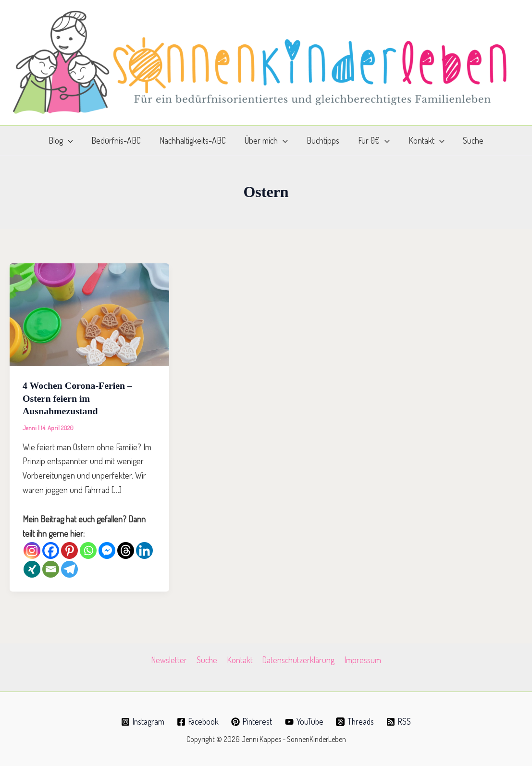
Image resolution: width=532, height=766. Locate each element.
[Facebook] (51, 550)
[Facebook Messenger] (107, 550)
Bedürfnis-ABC (120, 140)
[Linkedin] (144, 550)
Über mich (267, 140)
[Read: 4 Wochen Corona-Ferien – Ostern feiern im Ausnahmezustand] (89, 313)
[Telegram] (69, 568)
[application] (73, 140)
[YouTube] (305, 721)
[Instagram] (32, 550)
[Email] (51, 568)
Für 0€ (372, 140)
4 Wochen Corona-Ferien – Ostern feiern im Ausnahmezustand (78, 398)
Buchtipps (322, 140)
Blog (66, 140)
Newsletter (171, 659)
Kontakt (423, 140)
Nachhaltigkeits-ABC (195, 140)
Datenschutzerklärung (298, 659)
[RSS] (401, 721)
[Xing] (32, 568)
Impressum (361, 659)
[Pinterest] (69, 550)
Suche (468, 140)
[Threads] (126, 550)
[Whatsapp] (88, 550)
